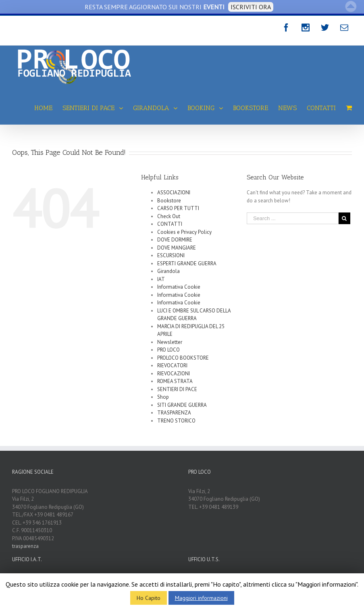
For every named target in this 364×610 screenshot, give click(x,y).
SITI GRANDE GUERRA (182, 405)
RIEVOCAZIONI (174, 374)
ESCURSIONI (171, 255)
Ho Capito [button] (149, 598)
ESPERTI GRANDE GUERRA (187, 263)
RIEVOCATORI (172, 365)
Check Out (169, 216)
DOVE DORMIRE (175, 240)
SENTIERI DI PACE (177, 389)
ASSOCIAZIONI (174, 193)
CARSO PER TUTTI (178, 208)
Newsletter (170, 342)
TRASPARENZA (174, 413)
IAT (161, 279)
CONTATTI (170, 224)
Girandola (168, 271)
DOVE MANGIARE (177, 248)
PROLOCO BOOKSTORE (183, 358)
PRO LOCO (168, 350)
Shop (163, 397)
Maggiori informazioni (201, 598)
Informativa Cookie (179, 287)
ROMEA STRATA (175, 381)
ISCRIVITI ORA (251, 7)
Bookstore (169, 201)
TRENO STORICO (176, 421)
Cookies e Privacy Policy (184, 232)
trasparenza (25, 546)
